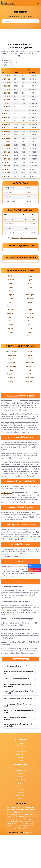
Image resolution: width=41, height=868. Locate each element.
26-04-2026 (6, 89)
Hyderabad (20, 813)
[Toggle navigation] (38, 3)
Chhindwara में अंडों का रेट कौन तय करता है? (17, 712)
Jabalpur (11, 309)
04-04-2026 (6, 166)
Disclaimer (20, 791)
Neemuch (11, 362)
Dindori (11, 365)
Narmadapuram (30, 347)
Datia (11, 354)
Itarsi (11, 350)
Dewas (30, 317)
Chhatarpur (11, 339)
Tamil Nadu (30, 407)
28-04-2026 (6, 83)
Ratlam (30, 321)
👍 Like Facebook (34, 566)
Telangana (11, 411)
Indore (30, 362)
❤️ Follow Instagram (34, 570)
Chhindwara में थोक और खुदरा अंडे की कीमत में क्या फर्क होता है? (19, 725)
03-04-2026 (6, 169)
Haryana (30, 392)
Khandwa (11, 332)
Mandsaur (11, 343)
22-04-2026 (6, 103)
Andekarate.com (7, 643)
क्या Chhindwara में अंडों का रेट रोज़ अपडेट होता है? (18, 732)
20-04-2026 (6, 110)
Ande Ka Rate (28, 865)
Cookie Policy (21, 779)
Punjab (30, 403)
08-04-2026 (6, 152)
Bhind (11, 358)
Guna (11, 335)
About (21, 776)
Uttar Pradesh (30, 411)
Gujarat (11, 392)
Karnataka (30, 396)
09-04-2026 (6, 149)
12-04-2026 (6, 138)
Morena (30, 350)
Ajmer (21, 807)
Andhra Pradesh (11, 385)
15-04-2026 (6, 128)
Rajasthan (11, 407)
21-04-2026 (6, 107)
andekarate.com (6, 526)
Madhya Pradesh (11, 400)
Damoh (30, 339)
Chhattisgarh (11, 388)
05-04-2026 (6, 162)
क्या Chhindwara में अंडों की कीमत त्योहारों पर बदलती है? (17, 752)
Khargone (30, 343)
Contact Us (20, 788)
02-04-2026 (6, 173)
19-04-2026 (6, 114)
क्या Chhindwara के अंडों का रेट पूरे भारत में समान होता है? (18, 738)
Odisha (11, 403)
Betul (30, 358)
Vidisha (30, 335)
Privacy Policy (21, 785)
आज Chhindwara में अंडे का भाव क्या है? (16, 699)
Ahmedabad (20, 804)
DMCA (20, 793)
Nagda (30, 354)
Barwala (20, 801)
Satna (11, 321)
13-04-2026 (6, 135)
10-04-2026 (6, 145)
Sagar (11, 317)
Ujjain (30, 313)
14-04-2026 (6, 131)
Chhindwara (30, 332)
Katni (30, 324)
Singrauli (11, 328)
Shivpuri (30, 369)
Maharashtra (30, 400)
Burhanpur (30, 328)
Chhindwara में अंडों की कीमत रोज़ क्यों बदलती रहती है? (19, 706)
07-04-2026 (6, 155)
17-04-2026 (6, 121)
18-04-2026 (6, 117)
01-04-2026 (6, 176)
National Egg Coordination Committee (25, 238)
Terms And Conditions (20, 782)
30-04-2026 (6, 76)
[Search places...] (20, 21)
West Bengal (30, 415)
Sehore (30, 365)
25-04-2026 (6, 93)
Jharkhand (11, 396)
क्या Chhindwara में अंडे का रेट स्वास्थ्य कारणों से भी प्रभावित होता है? (18, 758)
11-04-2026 (6, 142)
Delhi (30, 388)
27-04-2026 (6, 86)
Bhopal (30, 309)
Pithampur (11, 347)
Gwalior (11, 313)
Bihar (30, 385)
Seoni (11, 369)
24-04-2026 (6, 96)
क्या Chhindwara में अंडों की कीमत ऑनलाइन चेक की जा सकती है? (19, 745)
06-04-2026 (6, 159)
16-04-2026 (6, 124)
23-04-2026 (6, 100)
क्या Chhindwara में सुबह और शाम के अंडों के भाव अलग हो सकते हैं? (18, 719)
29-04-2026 (6, 79)
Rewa (11, 324)
